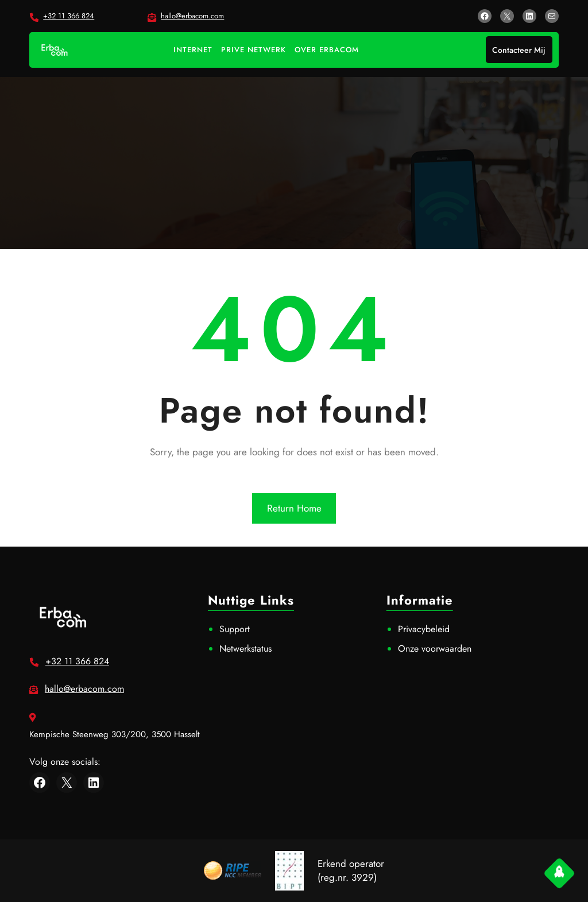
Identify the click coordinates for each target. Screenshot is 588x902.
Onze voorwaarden (435, 649)
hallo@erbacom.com (192, 16)
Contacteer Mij (519, 50)
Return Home (294, 508)
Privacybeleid (424, 629)
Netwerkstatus (245, 649)
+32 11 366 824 (69, 16)
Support (235, 629)
